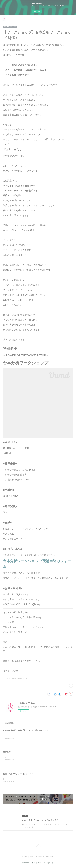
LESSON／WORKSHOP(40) (19, 678)
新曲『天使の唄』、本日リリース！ (18, 774)
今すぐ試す (37, 11)
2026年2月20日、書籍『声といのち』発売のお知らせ (26, 730)
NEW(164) (6, 678)
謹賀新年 (7, 752)
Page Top (38, 846)
